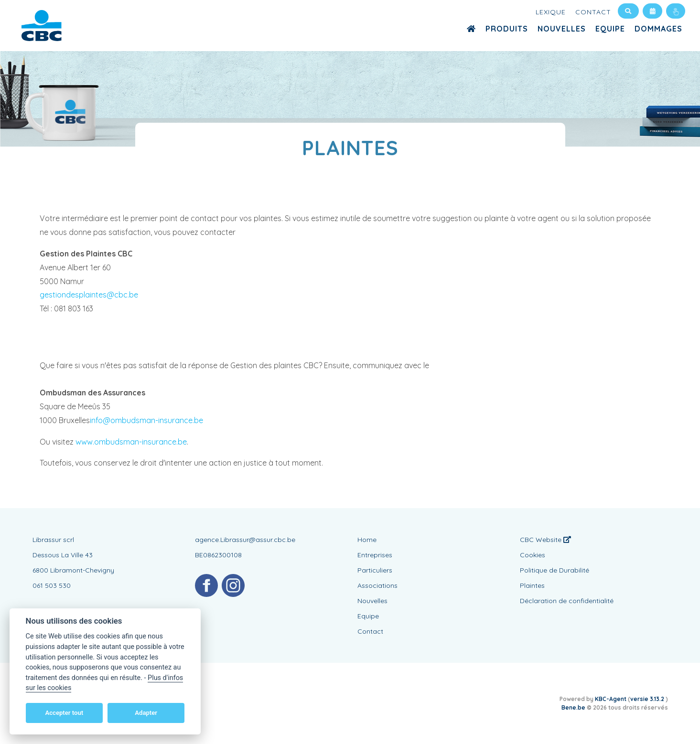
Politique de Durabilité (555, 570)
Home (367, 540)
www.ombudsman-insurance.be (131, 442)
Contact (593, 12)
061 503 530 (52, 585)
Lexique (551, 12)
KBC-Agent (611, 699)
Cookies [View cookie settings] (533, 555)
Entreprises (375, 555)
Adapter (146, 713)
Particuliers (375, 570)
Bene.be (573, 707)
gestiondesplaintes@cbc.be (89, 295)
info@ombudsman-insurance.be (146, 420)
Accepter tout (64, 713)
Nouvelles (562, 29)
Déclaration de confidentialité (567, 601)
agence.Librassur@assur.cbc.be (245, 540)
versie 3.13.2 (648, 699)
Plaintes (532, 585)
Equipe (610, 29)
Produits (507, 29)
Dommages (658, 29)
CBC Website (545, 540)
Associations (377, 585)
